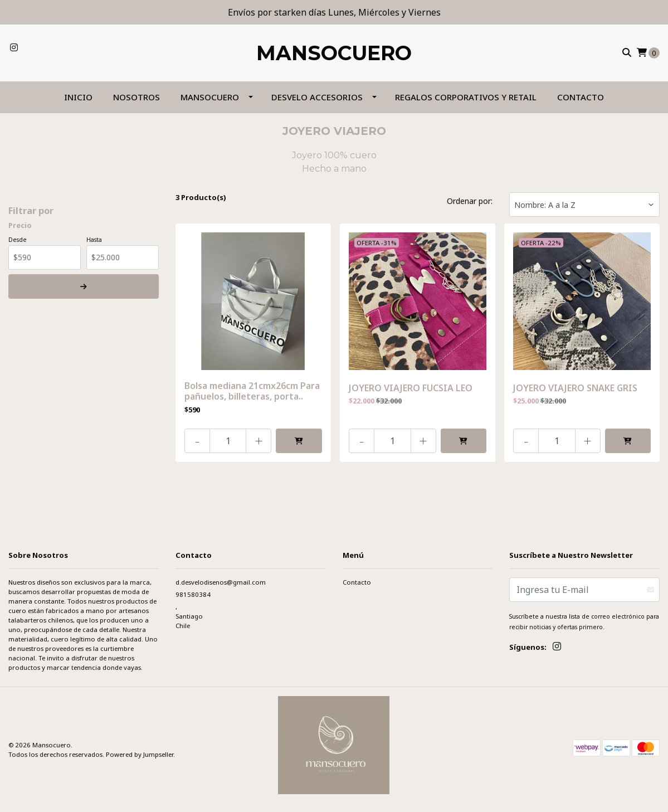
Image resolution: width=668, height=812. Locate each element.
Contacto (581, 97)
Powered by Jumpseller (140, 754)
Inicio (78, 97)
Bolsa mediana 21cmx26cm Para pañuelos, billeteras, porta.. (252, 391)
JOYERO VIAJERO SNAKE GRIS (575, 388)
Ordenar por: (470, 201)
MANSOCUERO (210, 97)
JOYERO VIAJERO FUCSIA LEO (411, 388)
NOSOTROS (136, 97)
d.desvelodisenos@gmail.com (221, 582)
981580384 (193, 594)
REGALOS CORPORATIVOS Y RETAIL (466, 97)
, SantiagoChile (189, 616)
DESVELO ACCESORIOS (317, 97)
